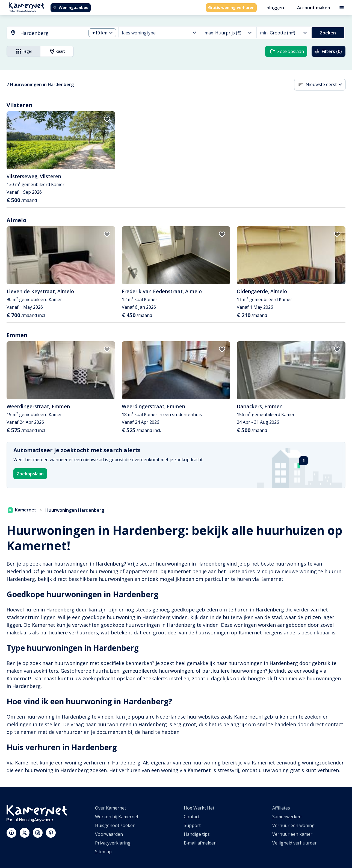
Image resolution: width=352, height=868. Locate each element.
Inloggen (275, 8)
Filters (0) (328, 51)
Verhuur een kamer (292, 834)
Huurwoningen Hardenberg (75, 510)
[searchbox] (51, 33)
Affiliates (281, 808)
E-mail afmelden (200, 843)
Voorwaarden (109, 834)
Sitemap (103, 852)
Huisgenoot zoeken (115, 825)
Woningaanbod (70, 8)
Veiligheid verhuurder (295, 843)
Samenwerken (287, 817)
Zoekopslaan (30, 474)
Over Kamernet (111, 808)
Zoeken (328, 33)
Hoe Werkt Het (199, 808)
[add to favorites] (107, 119)
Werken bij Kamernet (117, 817)
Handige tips (197, 834)
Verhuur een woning (293, 825)
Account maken (314, 8)
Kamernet (22, 510)
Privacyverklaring (113, 843)
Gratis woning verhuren (231, 8)
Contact (192, 817)
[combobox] (43, 33)
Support (192, 825)
